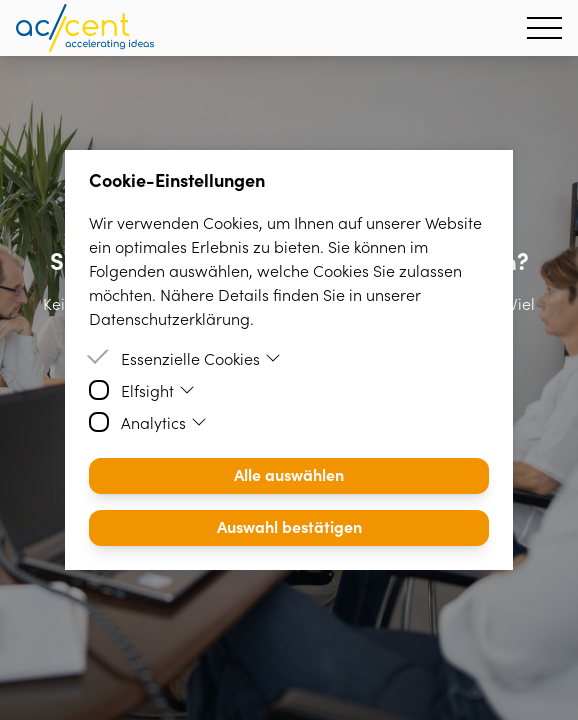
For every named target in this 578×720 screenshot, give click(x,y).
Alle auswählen (289, 474)
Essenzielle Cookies (201, 358)
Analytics (164, 422)
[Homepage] (85, 28)
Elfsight (158, 390)
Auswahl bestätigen (289, 526)
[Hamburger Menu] (544, 28)
